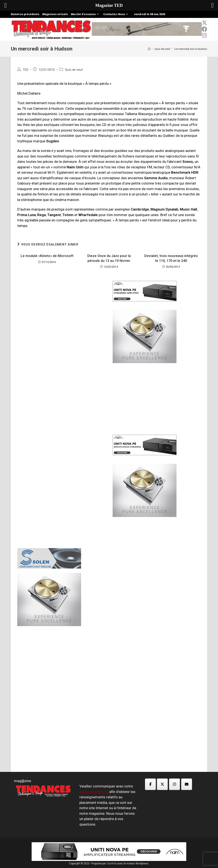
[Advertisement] (61, 347)
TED (26, 70)
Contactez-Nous (116, 14)
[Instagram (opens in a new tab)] (204, 35)
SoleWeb (112, 864)
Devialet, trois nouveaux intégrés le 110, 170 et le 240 (171, 258)
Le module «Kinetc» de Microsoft (47, 256)
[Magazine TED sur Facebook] (150, 784)
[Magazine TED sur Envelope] (187, 784)
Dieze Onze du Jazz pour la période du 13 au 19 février (109, 258)
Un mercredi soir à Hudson (191, 49)
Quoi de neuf (74, 70)
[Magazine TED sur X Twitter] (162, 784)
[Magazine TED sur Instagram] (174, 784)
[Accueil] (149, 49)
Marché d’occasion (85, 14)
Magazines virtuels (55, 14)
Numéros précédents (25, 14)
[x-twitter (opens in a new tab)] (204, 23)
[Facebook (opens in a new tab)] (204, 29)
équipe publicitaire (94, 792)
